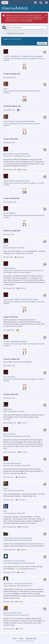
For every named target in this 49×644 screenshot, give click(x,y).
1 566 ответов (21, 477)
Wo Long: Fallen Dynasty (12, 463)
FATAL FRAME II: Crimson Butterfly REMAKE (19, 121)
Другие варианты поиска (16, 33)
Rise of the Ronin (9, 377)
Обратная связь (31, 639)
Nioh (5, 511)
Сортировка (42, 43)
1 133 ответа (20, 500)
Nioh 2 (6, 488)
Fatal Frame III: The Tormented (14, 561)
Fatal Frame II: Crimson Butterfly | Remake (18, 584)
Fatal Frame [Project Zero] (13, 613)
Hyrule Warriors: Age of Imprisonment (16, 154)
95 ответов (22, 423)
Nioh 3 (6, 89)
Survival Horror (27, 540)
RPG (23, 248)
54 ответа (21, 572)
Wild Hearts (8, 409)
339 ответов (19, 257)
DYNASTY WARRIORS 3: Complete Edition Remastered (23, 56)
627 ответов (23, 452)
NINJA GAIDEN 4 (10, 213)
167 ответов (22, 550)
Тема (21, 639)
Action (29, 156)
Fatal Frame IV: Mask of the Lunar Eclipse (18, 538)
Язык (15, 639)
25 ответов (22, 170)
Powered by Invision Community (24, 641)
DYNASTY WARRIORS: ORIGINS (15, 342)
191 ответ (19, 602)
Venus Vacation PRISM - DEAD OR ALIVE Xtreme (21, 299)
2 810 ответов (23, 527)
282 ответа (21, 288)
